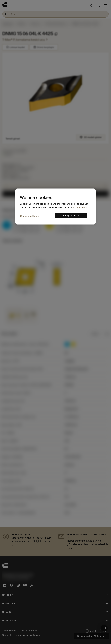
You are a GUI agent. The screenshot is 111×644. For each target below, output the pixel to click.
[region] (55, 206)
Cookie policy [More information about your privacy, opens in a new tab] (80, 207)
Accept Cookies (71, 216)
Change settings (30, 216)
